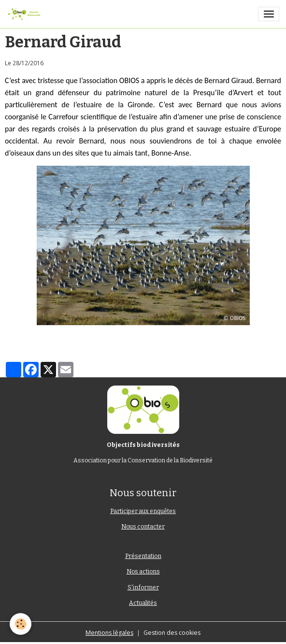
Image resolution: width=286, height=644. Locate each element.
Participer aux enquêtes (143, 511)
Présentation (143, 556)
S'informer (143, 587)
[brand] (26, 14)
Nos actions (143, 572)
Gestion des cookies (172, 633)
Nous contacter (143, 527)
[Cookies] (21, 624)
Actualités (143, 603)
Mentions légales (109, 633)
